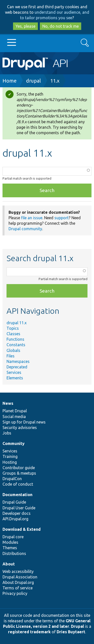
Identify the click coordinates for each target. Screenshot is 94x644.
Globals (13, 350)
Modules (10, 542)
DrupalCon (12, 479)
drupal (33, 81)
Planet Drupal (15, 411)
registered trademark (29, 632)
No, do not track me (61, 26)
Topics (13, 328)
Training (10, 456)
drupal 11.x (17, 323)
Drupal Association (20, 577)
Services (14, 372)
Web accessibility (18, 571)
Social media (14, 417)
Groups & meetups (19, 473)
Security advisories (20, 428)
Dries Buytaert (71, 632)
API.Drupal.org (15, 519)
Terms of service (18, 588)
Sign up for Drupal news (24, 422)
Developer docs (17, 513)
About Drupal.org (18, 582)
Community (14, 443)
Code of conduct (18, 484)
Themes (10, 548)
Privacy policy (15, 593)
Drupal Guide (14, 502)
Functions (15, 339)
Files (11, 356)
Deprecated (17, 367)
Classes (13, 334)
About (9, 564)
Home (10, 81)
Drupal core (13, 537)
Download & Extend (22, 529)
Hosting (10, 462)
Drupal (77, 626)
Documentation (17, 495)
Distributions (14, 553)
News (8, 403)
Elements (15, 378)
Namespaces (18, 361)
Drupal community (25, 229)
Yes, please (25, 26)
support (62, 218)
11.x (55, 81)
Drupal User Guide (19, 508)
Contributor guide (19, 468)
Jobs (7, 433)
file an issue (32, 218)
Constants (16, 345)
